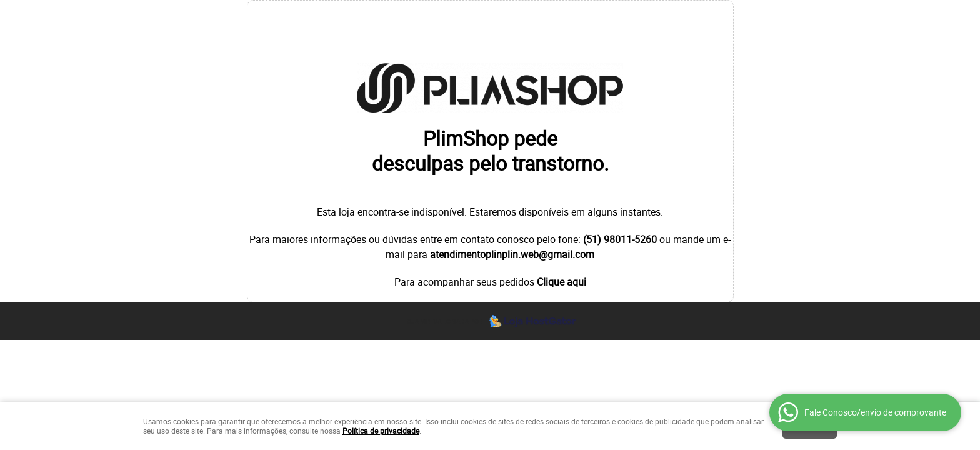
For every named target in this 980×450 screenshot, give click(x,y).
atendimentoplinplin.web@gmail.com (512, 254)
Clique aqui (562, 282)
